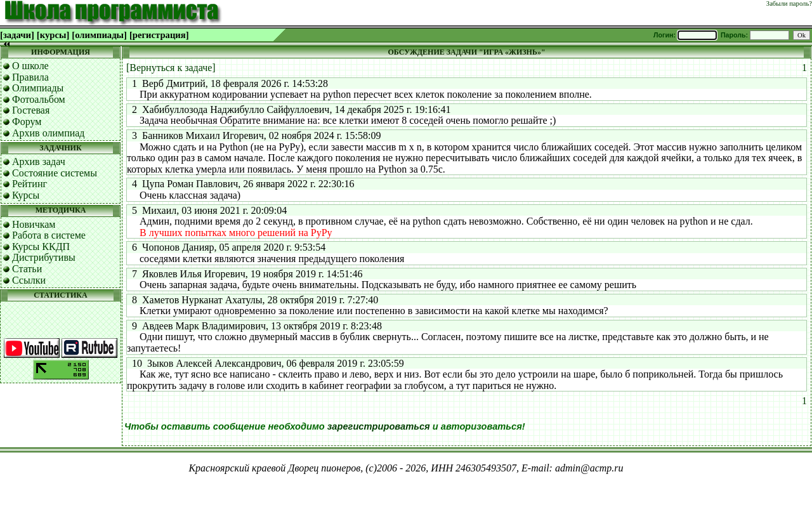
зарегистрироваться (379, 426)
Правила (30, 77)
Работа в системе (49, 235)
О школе (30, 66)
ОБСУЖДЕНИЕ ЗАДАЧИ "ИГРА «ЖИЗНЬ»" (466, 52)
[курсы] (53, 35)
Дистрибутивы (44, 257)
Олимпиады (38, 88)
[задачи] (17, 35)
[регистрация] (159, 35)
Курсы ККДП (41, 247)
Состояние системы (55, 173)
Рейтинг (29, 184)
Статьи (27, 269)
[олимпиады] (99, 35)
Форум (27, 122)
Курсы (26, 195)
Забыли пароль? (789, 3)
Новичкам (34, 224)
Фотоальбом (39, 99)
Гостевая (31, 110)
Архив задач (39, 161)
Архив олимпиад (49, 133)
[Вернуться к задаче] (171, 68)
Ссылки (29, 280)
